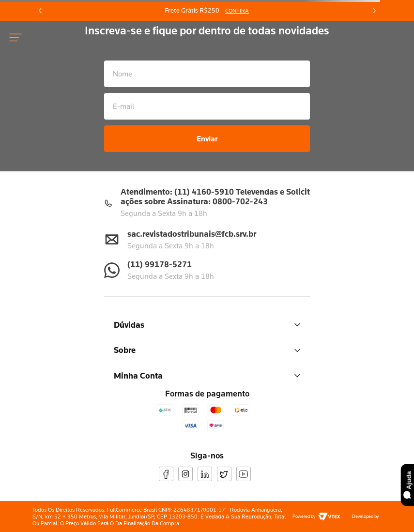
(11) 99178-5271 (160, 264)
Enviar (207, 138)
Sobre (207, 350)
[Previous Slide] (40, 11)
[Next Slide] (374, 11)
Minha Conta (207, 375)
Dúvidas (207, 325)
